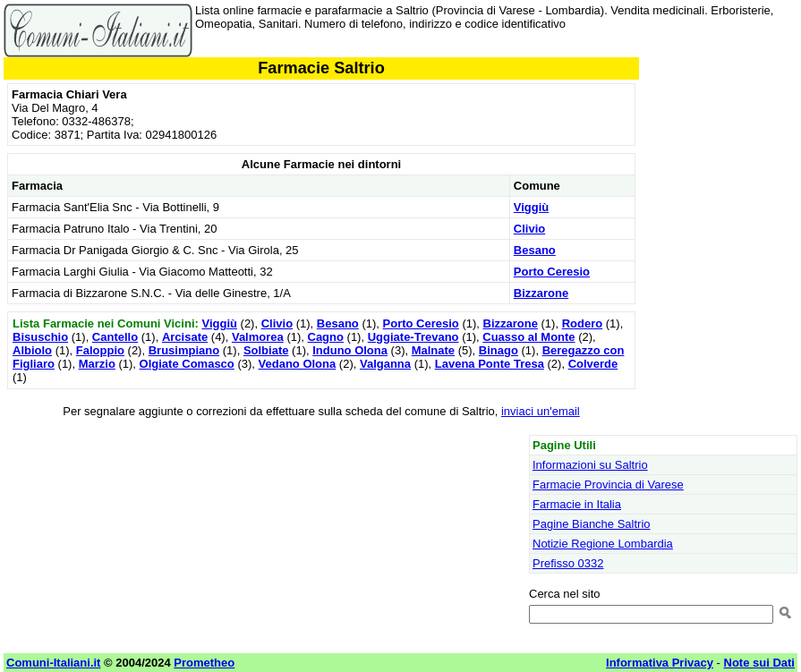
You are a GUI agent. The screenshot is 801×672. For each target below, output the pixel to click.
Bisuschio (40, 337)
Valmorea (258, 337)
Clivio (529, 229)
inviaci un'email (541, 411)
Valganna (385, 364)
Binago (498, 350)
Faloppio (100, 350)
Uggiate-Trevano (413, 337)
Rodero (583, 323)
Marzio (97, 364)
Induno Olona (350, 350)
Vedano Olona (298, 364)
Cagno (326, 337)
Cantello (115, 337)
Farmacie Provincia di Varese (608, 485)
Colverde (593, 364)
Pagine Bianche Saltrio (592, 524)
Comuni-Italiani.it (53, 663)
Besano (535, 250)
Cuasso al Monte (528, 337)
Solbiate (266, 350)
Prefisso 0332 (568, 563)
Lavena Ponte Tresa (490, 364)
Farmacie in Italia (577, 504)
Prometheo (204, 663)
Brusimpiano (184, 350)
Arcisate (185, 337)
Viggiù (531, 207)
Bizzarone (541, 293)
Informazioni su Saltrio (590, 465)
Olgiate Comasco (187, 364)
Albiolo (32, 350)
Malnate (433, 350)
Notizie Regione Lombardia (603, 544)
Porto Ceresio (552, 272)
